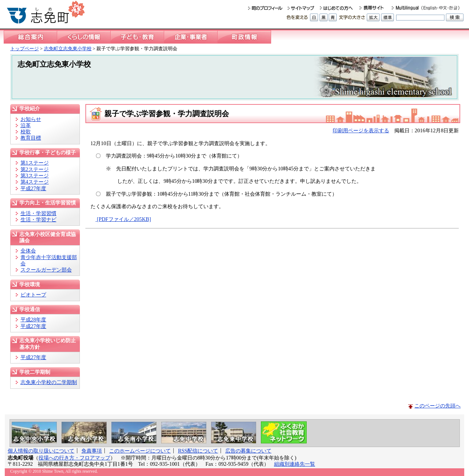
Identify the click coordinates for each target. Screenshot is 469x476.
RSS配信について (198, 451)
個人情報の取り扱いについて (41, 451)
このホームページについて (140, 451)
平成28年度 (33, 320)
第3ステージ (35, 176)
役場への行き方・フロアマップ (74, 458)
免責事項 (92, 451)
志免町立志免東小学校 (68, 49)
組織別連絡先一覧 (295, 464)
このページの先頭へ (437, 406)
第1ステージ (35, 163)
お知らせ (31, 119)
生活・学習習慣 (38, 213)
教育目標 (31, 138)
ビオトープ (33, 295)
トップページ (25, 49)
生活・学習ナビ (38, 219)
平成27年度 (33, 188)
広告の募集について (248, 451)
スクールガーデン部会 (46, 270)
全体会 (28, 251)
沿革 (26, 125)
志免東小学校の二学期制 (49, 382)
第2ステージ (35, 169)
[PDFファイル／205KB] (123, 219)
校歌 (26, 132)
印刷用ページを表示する (361, 130)
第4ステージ (35, 182)
